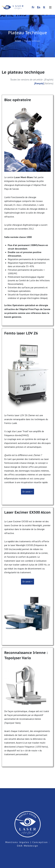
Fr (33, 7)
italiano (49, 83)
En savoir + (27, 492)
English (49, 79)
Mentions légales (17, 842)
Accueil (18, 41)
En (39, 7)
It (44, 7)
